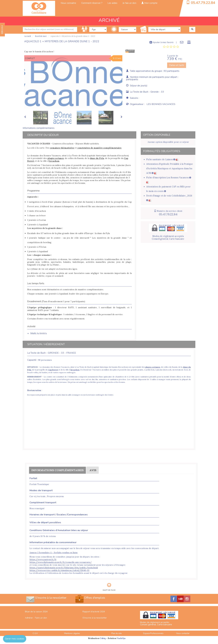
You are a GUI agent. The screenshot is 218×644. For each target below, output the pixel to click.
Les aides (112, 3)
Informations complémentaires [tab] (39, 128)
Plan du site (116, 633)
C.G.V (35, 633)
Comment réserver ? (92, 3)
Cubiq (103, 638)
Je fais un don (129, 3)
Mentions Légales (72, 633)
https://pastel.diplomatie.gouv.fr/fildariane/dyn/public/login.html (64, 568)
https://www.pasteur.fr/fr (43, 559)
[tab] (171, 47)
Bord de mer (41, 36)
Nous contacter (183, 633)
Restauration (34, 390)
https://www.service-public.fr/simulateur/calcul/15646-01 (59, 570)
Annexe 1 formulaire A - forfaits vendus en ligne (54, 552)
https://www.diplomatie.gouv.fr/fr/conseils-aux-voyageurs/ (61, 562)
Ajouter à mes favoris (162, 42)
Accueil (27, 36)
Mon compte (149, 3)
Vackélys (121, 638)
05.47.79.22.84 (203, 3)
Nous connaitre (68, 3)
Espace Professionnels (153, 633)
